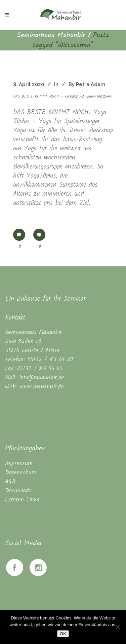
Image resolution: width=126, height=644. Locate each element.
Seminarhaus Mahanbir (51, 35)
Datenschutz (21, 473)
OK (63, 634)
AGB (10, 482)
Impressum (19, 464)
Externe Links (22, 500)
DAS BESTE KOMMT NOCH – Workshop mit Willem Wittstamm (63, 97)
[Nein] (118, 627)
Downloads (18, 491)
